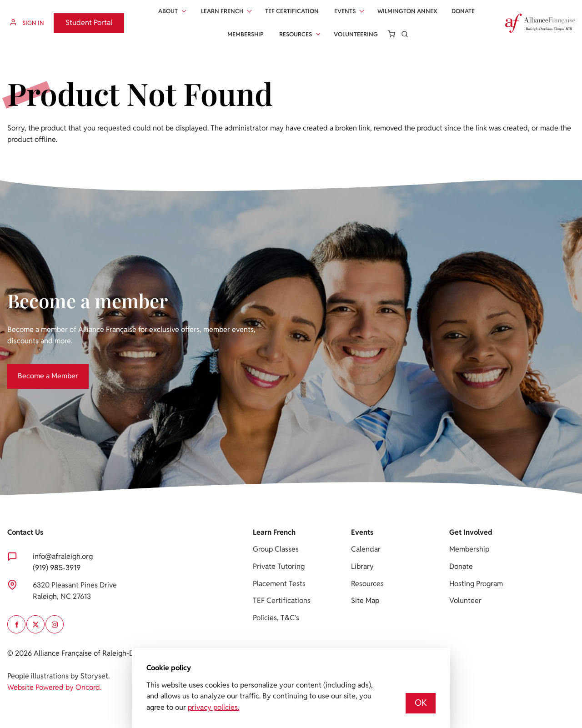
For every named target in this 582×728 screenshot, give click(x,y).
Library (362, 566)
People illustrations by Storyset (58, 676)
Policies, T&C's (276, 618)
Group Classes (276, 549)
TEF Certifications (282, 600)
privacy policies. (213, 707)
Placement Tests (279, 584)
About (168, 11)
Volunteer (465, 600)
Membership (246, 34)
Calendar (366, 549)
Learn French (222, 11)
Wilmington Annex (407, 11)
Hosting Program (476, 584)
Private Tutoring (279, 566)
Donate (463, 11)
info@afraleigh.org (63, 556)
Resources (296, 34)
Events (345, 11)
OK (421, 703)
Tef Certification (292, 11)
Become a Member (38, 369)
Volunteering (356, 34)
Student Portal (77, 18)
